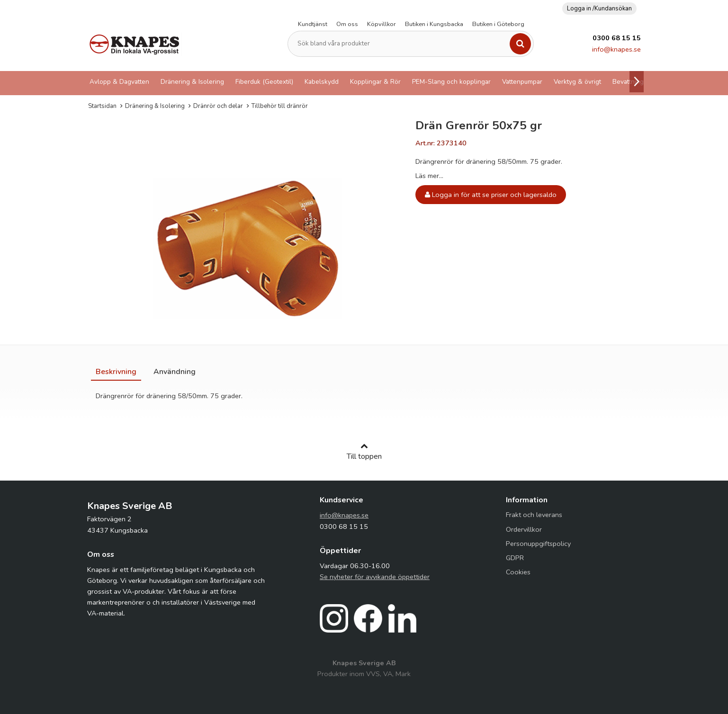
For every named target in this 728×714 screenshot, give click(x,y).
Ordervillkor (524, 529)
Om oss (347, 24)
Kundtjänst (313, 24)
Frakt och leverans (534, 515)
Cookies (518, 572)
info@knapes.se (616, 49)
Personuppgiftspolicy (538, 544)
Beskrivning (116, 372)
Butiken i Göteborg (498, 24)
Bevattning (628, 82)
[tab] (116, 372)
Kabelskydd (322, 82)
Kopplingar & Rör (375, 82)
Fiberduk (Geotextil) (264, 82)
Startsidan (102, 106)
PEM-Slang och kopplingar (451, 82)
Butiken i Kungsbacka (434, 24)
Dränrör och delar (218, 106)
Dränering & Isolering (192, 82)
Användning (175, 372)
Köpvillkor (382, 24)
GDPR (515, 558)
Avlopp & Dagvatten (119, 82)
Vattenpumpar (522, 82)
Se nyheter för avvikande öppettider (375, 577)
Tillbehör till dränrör (280, 106)
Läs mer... (429, 176)
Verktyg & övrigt (577, 82)
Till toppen (364, 452)
